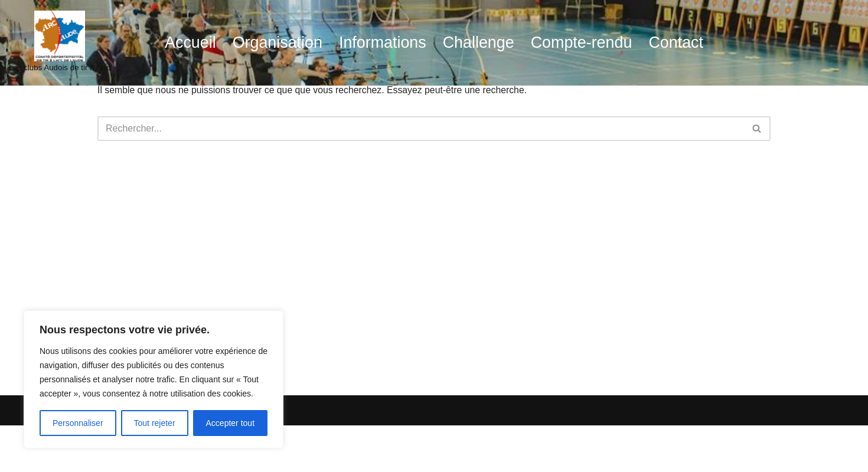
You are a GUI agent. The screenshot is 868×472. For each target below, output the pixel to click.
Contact (678, 43)
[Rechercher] (421, 129)
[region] (154, 379)
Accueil (188, 43)
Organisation (276, 43)
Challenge (479, 43)
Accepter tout (231, 423)
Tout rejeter (155, 423)
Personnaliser (78, 423)
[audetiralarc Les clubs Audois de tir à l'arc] (60, 43)
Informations (382, 43)
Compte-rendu (583, 43)
